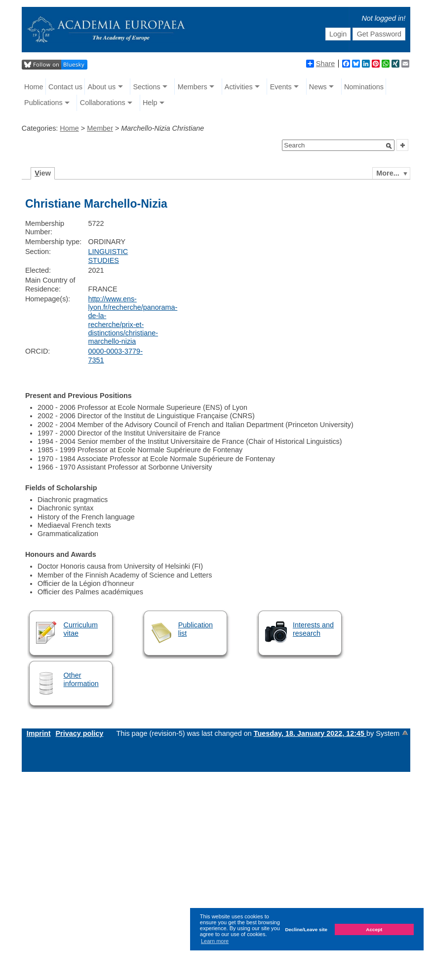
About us (102, 87)
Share (320, 64)
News (318, 87)
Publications (43, 103)
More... (388, 173)
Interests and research (313, 629)
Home (34, 87)
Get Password (379, 34)
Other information (81, 679)
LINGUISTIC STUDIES (108, 256)
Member (100, 128)
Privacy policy (80, 733)
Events (281, 87)
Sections (146, 87)
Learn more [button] (215, 941)
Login (338, 34)
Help (150, 103)
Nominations (364, 87)
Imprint (39, 733)
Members (193, 87)
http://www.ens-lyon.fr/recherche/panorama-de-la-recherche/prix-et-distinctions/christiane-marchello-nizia (133, 320)
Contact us (65, 87)
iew (43, 173)
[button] (389, 146)
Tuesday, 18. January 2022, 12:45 (310, 733)
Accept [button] (374, 929)
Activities (239, 87)
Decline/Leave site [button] (306, 929)
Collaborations (103, 103)
